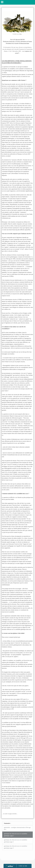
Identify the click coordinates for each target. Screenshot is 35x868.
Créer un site (23, 866)
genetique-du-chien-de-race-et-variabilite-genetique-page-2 (16, 841)
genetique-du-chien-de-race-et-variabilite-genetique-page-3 (16, 847)
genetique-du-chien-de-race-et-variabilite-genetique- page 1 (16, 835)
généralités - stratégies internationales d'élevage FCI (17, 829)
